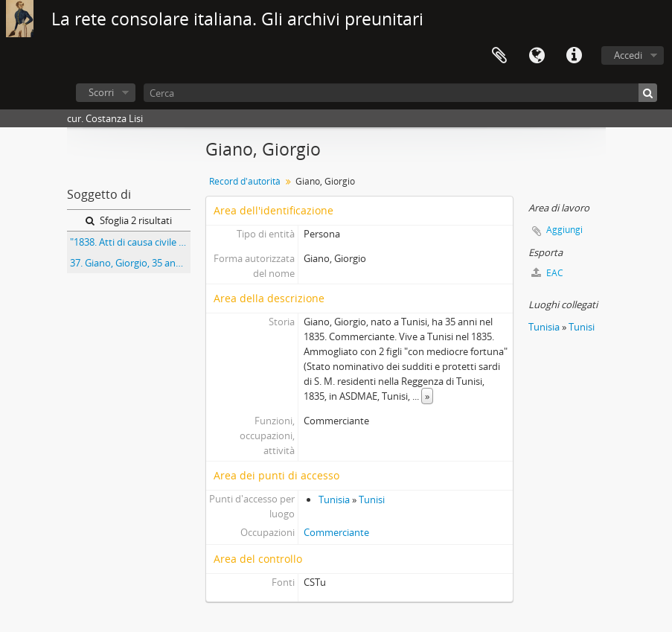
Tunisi (372, 499)
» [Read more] (427, 396)
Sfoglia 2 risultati (129, 220)
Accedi (628, 55)
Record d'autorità (245, 181)
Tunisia (334, 499)
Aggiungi (564, 230)
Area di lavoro (499, 56)
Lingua (537, 56)
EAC (547, 273)
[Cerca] (400, 93)
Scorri (101, 92)
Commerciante (336, 532)
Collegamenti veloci (574, 56)
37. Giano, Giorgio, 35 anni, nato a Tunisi (130, 263)
